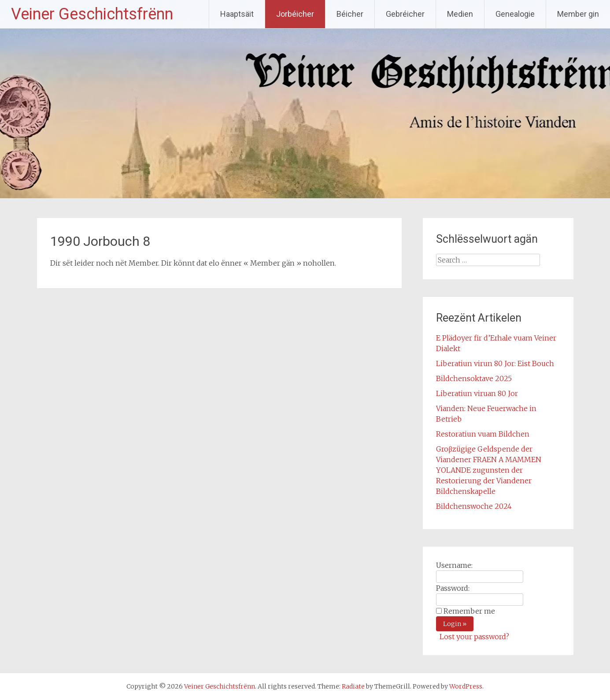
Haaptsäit (237, 14)
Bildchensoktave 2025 (474, 378)
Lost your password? (474, 637)
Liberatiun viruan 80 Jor (477, 393)
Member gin (578, 14)
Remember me (469, 611)
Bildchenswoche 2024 (474, 506)
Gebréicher (405, 14)
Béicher (350, 14)
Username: (454, 565)
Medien (460, 14)
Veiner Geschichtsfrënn (92, 14)
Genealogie (515, 14)
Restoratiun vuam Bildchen (483, 434)
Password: (453, 588)
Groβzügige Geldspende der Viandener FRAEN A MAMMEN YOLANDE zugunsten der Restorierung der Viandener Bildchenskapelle (489, 470)
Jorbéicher (295, 14)
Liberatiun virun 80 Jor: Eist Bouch (495, 363)
